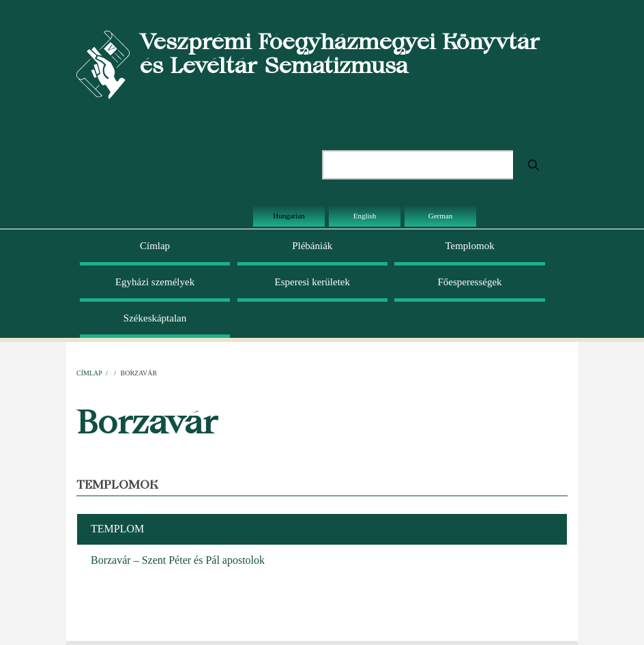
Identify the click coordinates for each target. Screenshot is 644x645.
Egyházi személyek (155, 282)
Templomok (469, 246)
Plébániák (312, 246)
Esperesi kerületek (312, 282)
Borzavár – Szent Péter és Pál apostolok (178, 560)
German (440, 216)
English (365, 216)
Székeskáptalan (155, 318)
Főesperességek (469, 282)
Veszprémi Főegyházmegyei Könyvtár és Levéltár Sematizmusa (340, 53)
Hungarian (289, 216)
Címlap (155, 246)
